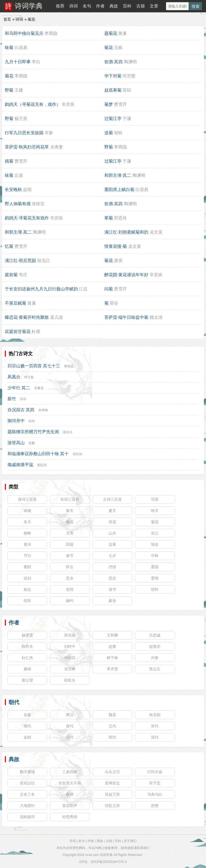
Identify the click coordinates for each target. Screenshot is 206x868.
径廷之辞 (112, 806)
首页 (7, 19)
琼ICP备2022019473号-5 (109, 862)
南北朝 (155, 715)
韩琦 (32, 421)
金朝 (27, 737)
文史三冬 (27, 794)
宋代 (155, 726)
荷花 (112, 522)
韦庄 (23, 275)
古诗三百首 (112, 499)
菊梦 (109, 104)
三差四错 (70, 772)
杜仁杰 (27, 658)
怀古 (70, 567)
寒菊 (109, 218)
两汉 (70, 715)
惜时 (155, 589)
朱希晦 (43, 410)
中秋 (155, 556)
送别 (27, 578)
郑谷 (114, 303)
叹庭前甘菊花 (18, 332)
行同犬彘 (155, 772)
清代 (155, 737)
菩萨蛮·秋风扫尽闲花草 (27, 147)
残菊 (9, 161)
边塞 (112, 544)
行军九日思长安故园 (24, 133)
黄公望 (27, 680)
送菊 (109, 133)
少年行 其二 (19, 388)
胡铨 (118, 133)
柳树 (27, 533)
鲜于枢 (112, 658)
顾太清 (156, 317)
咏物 (27, 511)
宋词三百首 (70, 499)
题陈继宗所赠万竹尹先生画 (33, 432)
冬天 (27, 522)
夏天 (112, 511)
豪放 (112, 601)
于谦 (127, 119)
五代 (112, 726)
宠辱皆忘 (112, 783)
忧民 (27, 601)
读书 (112, 589)
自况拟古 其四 (21, 410)
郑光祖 (70, 635)
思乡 (70, 578)
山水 (112, 533)
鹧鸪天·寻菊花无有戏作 (27, 218)
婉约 (70, 601)
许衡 (155, 658)
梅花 (70, 522)
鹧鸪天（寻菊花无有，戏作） (33, 104)
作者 (100, 6)
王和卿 (112, 635)
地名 (155, 544)
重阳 (27, 567)
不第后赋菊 (16, 303)
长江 (155, 533)
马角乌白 (155, 794)
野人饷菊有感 (18, 204)
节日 (27, 556)
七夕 (112, 556)
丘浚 (19, 175)
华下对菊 (113, 76)
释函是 (69, 366)
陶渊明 (130, 62)
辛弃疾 (68, 104)
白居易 (21, 48)
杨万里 (21, 119)
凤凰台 (14, 377)
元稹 (118, 48)
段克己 (44, 261)
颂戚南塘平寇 (20, 465)
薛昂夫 (27, 646)
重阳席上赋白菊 (119, 190)
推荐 (60, 6)
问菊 (109, 289)
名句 (87, 6)
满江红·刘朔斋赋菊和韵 (126, 232)
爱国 (155, 567)
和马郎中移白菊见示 (24, 33)
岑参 (49, 133)
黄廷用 (42, 465)
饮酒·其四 (113, 62)
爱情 (155, 578)
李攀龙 (39, 388)
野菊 (9, 90)
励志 (27, 589)
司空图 (129, 76)
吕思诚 (155, 635)
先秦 (27, 715)
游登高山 (16, 443)
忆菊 (9, 246)
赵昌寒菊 (113, 90)
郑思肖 (120, 218)
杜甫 (36, 332)
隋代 (27, 726)
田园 (70, 544)
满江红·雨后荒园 (20, 261)
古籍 (141, 6)
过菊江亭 (113, 119)
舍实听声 (70, 806)
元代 (70, 737)
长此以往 (27, 783)
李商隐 (51, 33)
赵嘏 (27, 190)
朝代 (14, 702)
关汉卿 (70, 669)
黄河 (27, 544)
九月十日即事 (18, 62)
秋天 (155, 511)
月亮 (70, 533)
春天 (70, 511)
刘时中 (70, 646)
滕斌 (27, 669)
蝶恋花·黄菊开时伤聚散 (27, 317)
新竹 (12, 399)
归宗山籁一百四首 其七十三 (34, 366)
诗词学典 (29, 6)
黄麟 (32, 443)
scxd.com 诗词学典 (99, 855)
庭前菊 (11, 275)
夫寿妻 (57, 147)
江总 (83, 289)
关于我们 (130, 841)
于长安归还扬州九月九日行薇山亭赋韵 (41, 289)
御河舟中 (16, 421)
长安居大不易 (70, 783)
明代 (112, 737)
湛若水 (68, 432)
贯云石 (155, 669)
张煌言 (38, 204)
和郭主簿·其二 (118, 175)
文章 (154, 6)
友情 (70, 589)
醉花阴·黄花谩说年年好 (126, 275)
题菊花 (111, 33)
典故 (114, 6)
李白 (36, 62)
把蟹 (155, 806)
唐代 (70, 726)
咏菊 (9, 48)
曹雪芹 (120, 104)
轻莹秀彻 (70, 817)
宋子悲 (155, 783)
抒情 (112, 567)
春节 (70, 556)
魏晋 (112, 715)
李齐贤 (112, 669)
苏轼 (127, 90)
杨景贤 (27, 635)
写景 (155, 499)
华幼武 (70, 658)
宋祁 (23, 399)
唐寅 (118, 261)
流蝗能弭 (27, 817)
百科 (127, 6)
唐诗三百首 (27, 499)
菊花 (109, 48)
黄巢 (123, 33)
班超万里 (112, 794)
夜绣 (70, 794)
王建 (19, 90)
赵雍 (112, 646)
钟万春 (29, 377)
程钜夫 (70, 680)
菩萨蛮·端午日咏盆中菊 (126, 317)
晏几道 (57, 317)
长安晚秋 (13, 190)
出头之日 (112, 772)
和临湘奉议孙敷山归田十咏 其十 (38, 454)
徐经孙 (78, 454)
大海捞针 (27, 806)
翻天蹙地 (27, 772)
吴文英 (156, 232)
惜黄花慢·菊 (116, 246)
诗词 (73, 6)
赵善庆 (155, 646)
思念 (112, 578)
